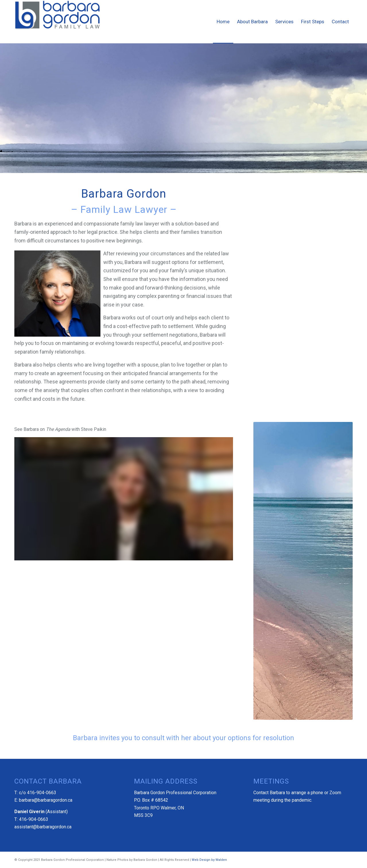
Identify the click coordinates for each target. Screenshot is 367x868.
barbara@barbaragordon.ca (46, 800)
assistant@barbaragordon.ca (43, 827)
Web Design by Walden (209, 860)
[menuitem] (223, 22)
